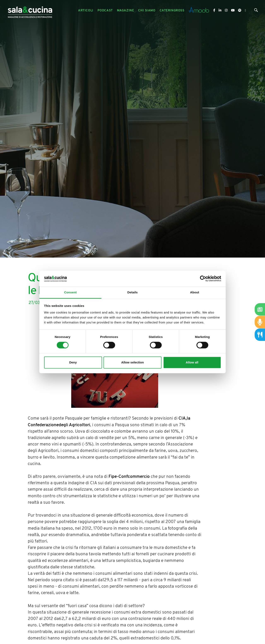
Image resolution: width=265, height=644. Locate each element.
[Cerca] (256, 11)
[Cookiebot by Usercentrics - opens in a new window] (203, 279)
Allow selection (132, 362)
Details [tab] (132, 292)
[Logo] (30, 11)
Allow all (192, 362)
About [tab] (195, 292)
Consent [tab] (70, 292)
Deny (73, 362)
